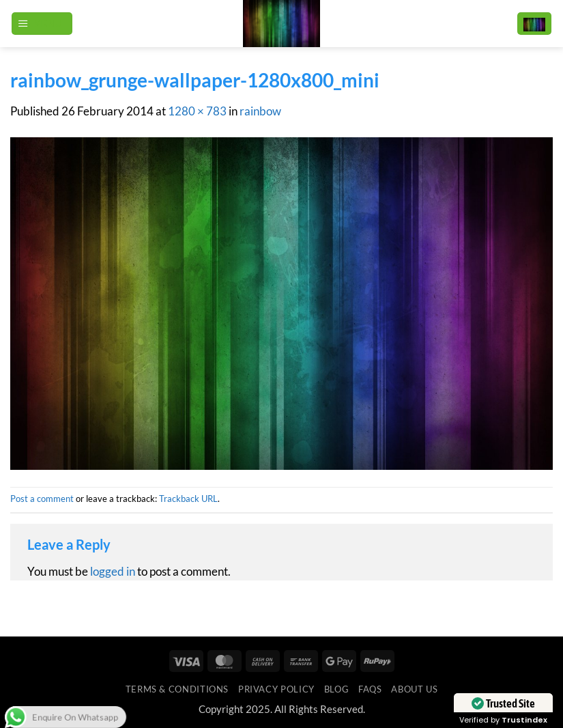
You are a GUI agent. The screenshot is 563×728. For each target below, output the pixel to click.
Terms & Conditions (177, 689)
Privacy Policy (276, 689)
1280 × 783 (197, 111)
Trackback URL (188, 499)
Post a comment (42, 499)
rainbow (260, 111)
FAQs (370, 689)
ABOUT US (414, 689)
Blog (337, 689)
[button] (42, 24)
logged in (113, 572)
